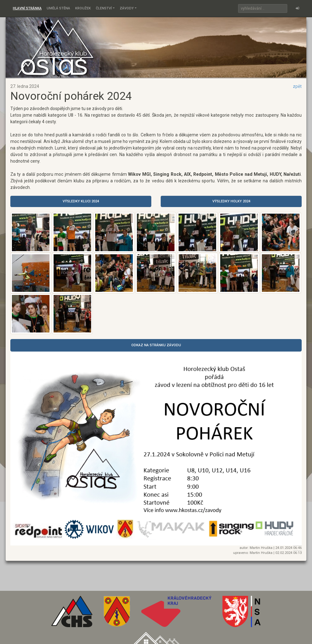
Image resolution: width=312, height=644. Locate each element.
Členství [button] (104, 8)
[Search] (263, 8)
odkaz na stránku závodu (156, 345)
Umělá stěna (58, 8)
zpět (297, 86)
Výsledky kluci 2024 (81, 201)
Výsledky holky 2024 (231, 201)
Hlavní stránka (27, 8)
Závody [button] (127, 8)
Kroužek (83, 8)
